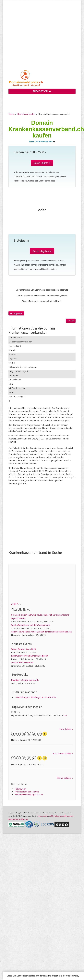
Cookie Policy (73, 976)
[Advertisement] (29, 37)
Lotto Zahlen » (66, 729)
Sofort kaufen (42, 163)
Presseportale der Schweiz (27, 792)
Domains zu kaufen (26, 114)
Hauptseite (16, 313)
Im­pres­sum (43, 816)
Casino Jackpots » (65, 778)
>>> (65, 715)
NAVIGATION (42, 91)
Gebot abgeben (42, 251)
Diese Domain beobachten (41, 141)
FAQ (71, 321)
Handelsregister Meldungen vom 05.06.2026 (36, 697)
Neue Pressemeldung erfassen (29, 795)
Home (11, 114)
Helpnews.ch (20, 789)
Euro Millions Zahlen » (63, 753)
